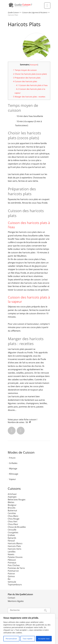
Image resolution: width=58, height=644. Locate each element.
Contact (11, 598)
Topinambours (15, 585)
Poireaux (12, 563)
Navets (11, 554)
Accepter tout (44, 639)
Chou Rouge (14, 519)
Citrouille (12, 530)
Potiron (11, 574)
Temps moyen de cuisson (25, 70)
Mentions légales (16, 601)
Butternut (12, 511)
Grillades (13, 463)
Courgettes (13, 532)
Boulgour (12, 505)
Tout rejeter (28, 639)
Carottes (12, 513)
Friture (12, 458)
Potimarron (13, 571)
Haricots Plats (14, 546)
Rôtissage (14, 474)
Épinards (12, 538)
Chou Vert (13, 521)
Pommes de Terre (16, 568)
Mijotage (13, 469)
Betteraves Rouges (17, 500)
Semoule (12, 582)
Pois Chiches (14, 565)
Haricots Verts (15, 549)
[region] (28, 629)
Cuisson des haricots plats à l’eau (32, 85)
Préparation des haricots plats (27, 78)
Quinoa (11, 576)
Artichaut (12, 494)
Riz (9, 579)
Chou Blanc (13, 516)
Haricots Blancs (15, 543)
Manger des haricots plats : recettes (29, 97)
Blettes (11, 502)
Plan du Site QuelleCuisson (20, 594)
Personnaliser (11, 639)
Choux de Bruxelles (17, 527)
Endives (11, 535)
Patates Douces (15, 557)
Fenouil (11, 541)
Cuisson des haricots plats (25, 81)
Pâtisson (12, 560)
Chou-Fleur (13, 524)
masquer (34, 65)
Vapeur (12, 479)
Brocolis (12, 508)
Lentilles (12, 552)
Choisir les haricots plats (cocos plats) (30, 74)
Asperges (12, 497)
